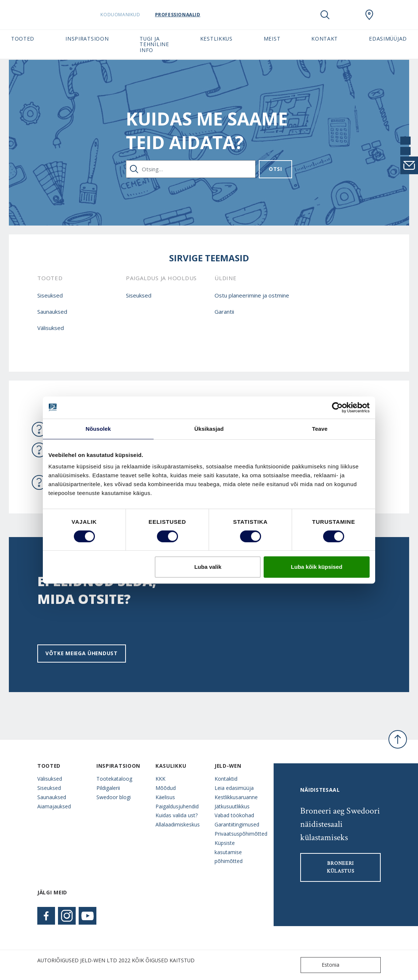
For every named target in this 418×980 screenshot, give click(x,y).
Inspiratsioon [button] (87, 39)
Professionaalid (188, 15)
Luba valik (208, 567)
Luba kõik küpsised (317, 567)
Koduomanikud (131, 15)
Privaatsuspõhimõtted (239, 834)
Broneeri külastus (341, 867)
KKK (160, 779)
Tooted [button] (23, 39)
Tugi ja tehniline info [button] (154, 44)
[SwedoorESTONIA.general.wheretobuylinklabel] (369, 15)
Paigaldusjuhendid (177, 806)
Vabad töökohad (234, 815)
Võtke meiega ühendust (82, 653)
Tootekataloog (114, 779)
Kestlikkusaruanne (236, 797)
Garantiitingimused (237, 824)
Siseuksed (50, 295)
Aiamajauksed (54, 806)
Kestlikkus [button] (216, 39)
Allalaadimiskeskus (178, 824)
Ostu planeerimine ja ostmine (252, 295)
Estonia (322, 965)
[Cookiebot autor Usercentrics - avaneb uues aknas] (337, 408)
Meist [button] (272, 39)
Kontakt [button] (325, 39)
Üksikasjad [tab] (209, 429)
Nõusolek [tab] (98, 429)
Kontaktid (226, 779)
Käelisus (165, 797)
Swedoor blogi (114, 797)
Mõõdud (166, 788)
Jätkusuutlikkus (232, 806)
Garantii (224, 312)
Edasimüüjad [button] (388, 39)
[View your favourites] (347, 15)
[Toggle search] (325, 15)
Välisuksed (51, 328)
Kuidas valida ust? (177, 815)
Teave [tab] (320, 429)
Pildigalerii (108, 788)
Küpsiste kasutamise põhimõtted (229, 852)
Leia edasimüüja (234, 788)
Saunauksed (52, 312)
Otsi (275, 169)
